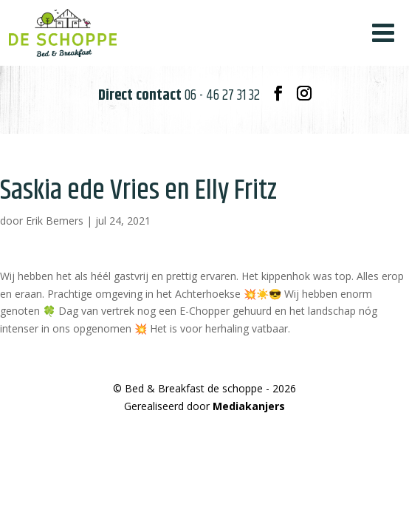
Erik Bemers (55, 221)
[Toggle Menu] (383, 33)
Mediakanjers (249, 406)
